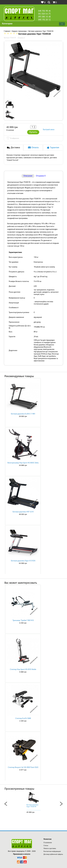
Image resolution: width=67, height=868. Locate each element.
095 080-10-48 (44, 17)
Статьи (46, 846)
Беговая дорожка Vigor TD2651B (32, 806)
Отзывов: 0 (41, 176)
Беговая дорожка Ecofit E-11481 (23, 414)
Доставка (14, 147)
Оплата (33, 147)
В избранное (13, 139)
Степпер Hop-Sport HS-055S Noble (23, 669)
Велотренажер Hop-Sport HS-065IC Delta (23, 463)
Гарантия (53, 147)
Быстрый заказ (49, 130)
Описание (28, 176)
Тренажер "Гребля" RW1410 (23, 620)
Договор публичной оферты (53, 854)
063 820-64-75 (44, 14)
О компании (48, 843)
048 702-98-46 (44, 11)
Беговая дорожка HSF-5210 (23, 512)
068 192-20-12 (44, 19)
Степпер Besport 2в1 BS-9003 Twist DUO (23, 767)
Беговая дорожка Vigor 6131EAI (23, 561)
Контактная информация (52, 851)
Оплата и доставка (50, 849)
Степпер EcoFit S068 (23, 718)
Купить (33, 132)
